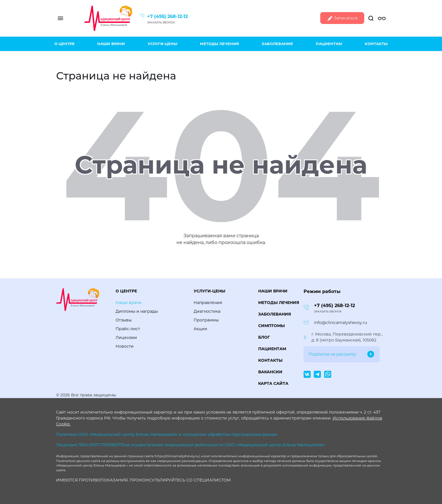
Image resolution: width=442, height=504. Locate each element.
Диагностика (207, 311)
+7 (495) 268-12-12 (167, 16)
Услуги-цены (163, 44)
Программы (206, 320)
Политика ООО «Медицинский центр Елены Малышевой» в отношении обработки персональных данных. (167, 434)
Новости (125, 346)
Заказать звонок (161, 22)
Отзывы (124, 320)
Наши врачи (111, 44)
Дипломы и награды (137, 311)
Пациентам (329, 44)
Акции (200, 329)
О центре (65, 44)
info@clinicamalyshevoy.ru (341, 323)
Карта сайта (273, 383)
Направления (208, 303)
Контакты (376, 44)
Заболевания (277, 44)
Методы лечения (219, 44)
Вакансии (270, 372)
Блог (264, 337)
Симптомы (271, 326)
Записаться (342, 18)
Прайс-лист (128, 329)
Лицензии (126, 338)
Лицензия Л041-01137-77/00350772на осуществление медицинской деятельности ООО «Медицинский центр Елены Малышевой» (190, 445)
